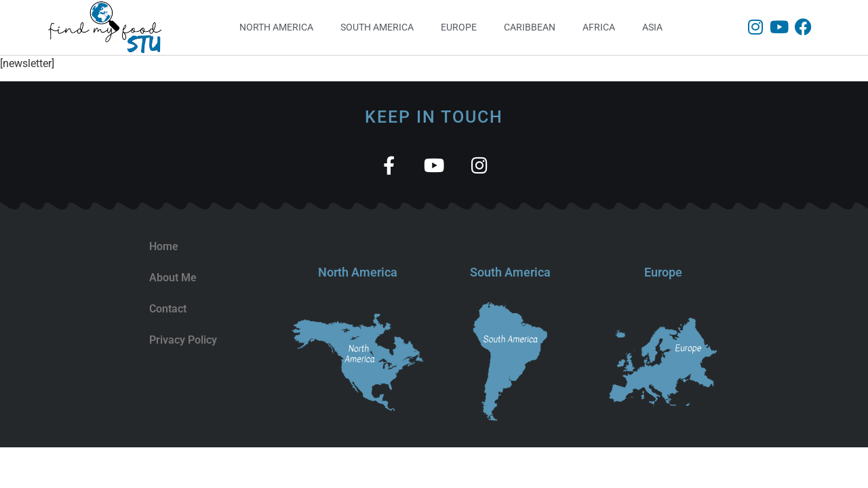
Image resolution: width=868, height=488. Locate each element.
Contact (168, 309)
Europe (459, 27)
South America (377, 27)
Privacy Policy (183, 340)
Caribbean (530, 27)
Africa (599, 27)
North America (276, 27)
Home (164, 246)
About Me (173, 278)
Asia (652, 27)
